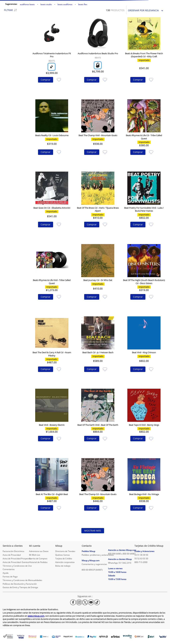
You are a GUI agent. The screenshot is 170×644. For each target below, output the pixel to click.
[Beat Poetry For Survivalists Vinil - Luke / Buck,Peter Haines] (144, 204)
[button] (52, 67)
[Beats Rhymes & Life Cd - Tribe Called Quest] (144, 132)
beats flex (83, 4)
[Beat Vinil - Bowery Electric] (52, 420)
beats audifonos (65, 4)
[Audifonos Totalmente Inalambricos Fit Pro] (52, 55)
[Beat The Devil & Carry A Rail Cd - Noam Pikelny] (52, 349)
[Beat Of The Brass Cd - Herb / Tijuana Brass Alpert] (98, 204)
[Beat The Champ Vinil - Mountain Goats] (98, 132)
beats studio (46, 4)
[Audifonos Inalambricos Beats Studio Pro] (98, 55)
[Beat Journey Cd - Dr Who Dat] (98, 277)
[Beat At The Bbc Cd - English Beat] (52, 489)
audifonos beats (27, 4)
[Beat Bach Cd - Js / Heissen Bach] (98, 349)
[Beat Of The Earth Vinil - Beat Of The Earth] (98, 420)
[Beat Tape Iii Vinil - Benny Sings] (144, 420)
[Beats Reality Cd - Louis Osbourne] (52, 132)
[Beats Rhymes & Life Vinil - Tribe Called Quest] (52, 277)
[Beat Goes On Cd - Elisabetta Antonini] (52, 204)
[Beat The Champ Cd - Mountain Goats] (98, 489)
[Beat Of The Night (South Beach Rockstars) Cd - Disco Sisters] (144, 277)
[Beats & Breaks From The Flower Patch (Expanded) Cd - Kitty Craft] (144, 55)
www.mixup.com (36, 616)
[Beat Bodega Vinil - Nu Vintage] (144, 489)
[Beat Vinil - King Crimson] (144, 349)
